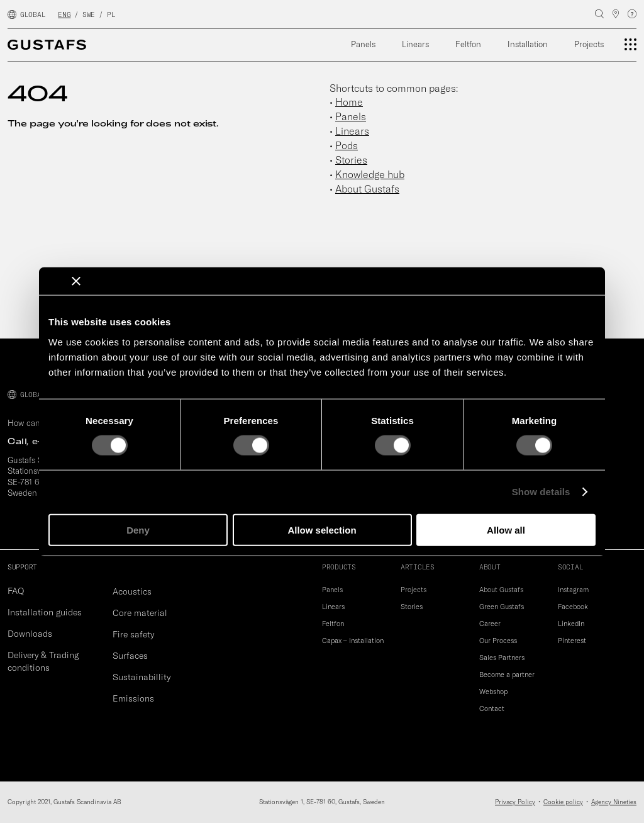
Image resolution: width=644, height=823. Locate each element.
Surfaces (130, 656)
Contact (492, 708)
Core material (140, 613)
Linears (415, 44)
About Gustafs (367, 189)
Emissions (133, 698)
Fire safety (133, 634)
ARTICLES (418, 567)
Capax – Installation (353, 641)
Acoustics (132, 591)
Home (349, 102)
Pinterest (572, 641)
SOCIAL (570, 567)
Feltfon (468, 44)
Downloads (30, 634)
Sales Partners (502, 658)
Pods (347, 145)
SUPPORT (22, 567)
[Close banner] (76, 281)
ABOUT (490, 567)
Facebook (573, 607)
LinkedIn (571, 624)
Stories (351, 160)
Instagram (573, 590)
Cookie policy (563, 802)
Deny (138, 529)
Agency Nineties (614, 802)
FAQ (16, 591)
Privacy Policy (515, 802)
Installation (528, 44)
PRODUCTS (339, 567)
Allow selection (322, 529)
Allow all (506, 529)
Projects (589, 44)
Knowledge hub (370, 174)
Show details (541, 492)
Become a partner (507, 675)
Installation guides (45, 612)
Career (490, 624)
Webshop (493, 691)
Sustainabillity (142, 677)
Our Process (498, 641)
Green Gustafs (502, 607)
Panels (363, 44)
